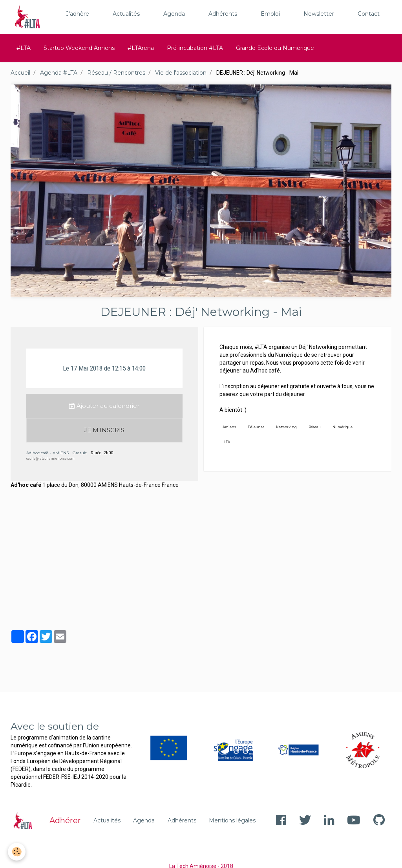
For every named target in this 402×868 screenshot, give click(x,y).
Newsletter (319, 14)
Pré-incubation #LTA (195, 48)
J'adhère (78, 14)
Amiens (229, 427)
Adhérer (65, 820)
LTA (227, 442)
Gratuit (80, 453)
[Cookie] (17, 852)
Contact (369, 14)
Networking (286, 427)
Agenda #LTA (59, 73)
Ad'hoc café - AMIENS (48, 453)
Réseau (315, 427)
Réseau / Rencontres (116, 73)
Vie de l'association (181, 73)
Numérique (343, 427)
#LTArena (141, 48)
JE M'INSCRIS (104, 430)
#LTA (24, 48)
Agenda (174, 14)
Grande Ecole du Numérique (275, 48)
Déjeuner (256, 427)
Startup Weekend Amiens (79, 48)
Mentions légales (232, 820)
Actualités (126, 14)
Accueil (20, 73)
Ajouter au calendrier (104, 406)
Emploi (270, 14)
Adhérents (223, 14)
